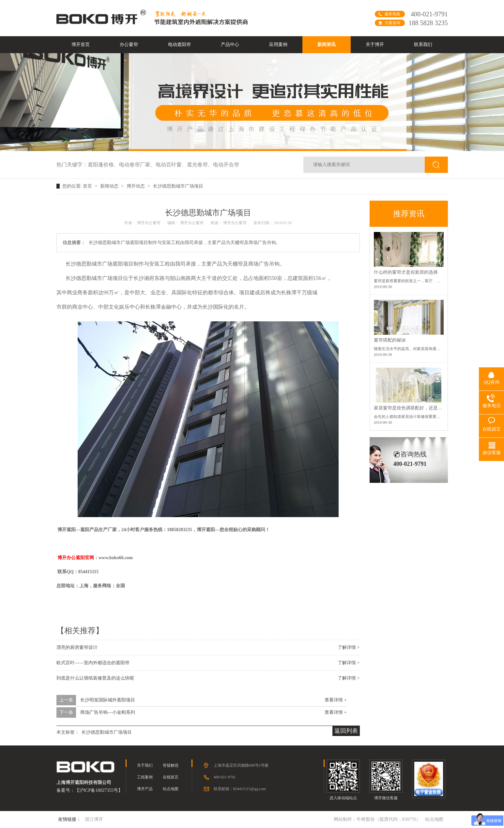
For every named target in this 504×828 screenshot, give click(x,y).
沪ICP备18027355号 (99, 790)
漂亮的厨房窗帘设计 (77, 647)
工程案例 (145, 777)
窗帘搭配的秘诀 (390, 340)
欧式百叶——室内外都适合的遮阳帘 (93, 663)
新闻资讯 (327, 45)
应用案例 (278, 45)
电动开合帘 (226, 165)
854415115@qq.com (250, 789)
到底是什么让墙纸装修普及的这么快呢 (95, 678)
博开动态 (136, 186)
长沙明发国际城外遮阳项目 (108, 700)
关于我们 (145, 765)
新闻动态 (110, 186)
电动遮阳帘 (179, 45)
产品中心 (230, 45)
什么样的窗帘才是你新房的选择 (406, 272)
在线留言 (171, 777)
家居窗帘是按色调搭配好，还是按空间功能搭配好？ (426, 408)
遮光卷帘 (200, 165)
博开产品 (145, 789)
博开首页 (81, 45)
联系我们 (423, 45)
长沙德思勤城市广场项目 (178, 186)
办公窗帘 (129, 45)
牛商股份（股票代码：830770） (389, 819)
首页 (88, 186)
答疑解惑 (171, 765)
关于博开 (375, 45)
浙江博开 (94, 819)
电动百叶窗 (171, 165)
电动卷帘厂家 (137, 165)
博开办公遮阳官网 (76, 558)
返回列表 (346, 731)
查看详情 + (336, 700)
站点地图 (171, 789)
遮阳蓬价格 (103, 165)
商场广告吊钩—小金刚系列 (108, 712)
